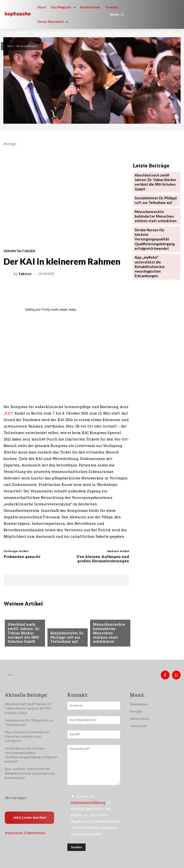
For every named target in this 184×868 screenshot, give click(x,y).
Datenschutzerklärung (88, 801)
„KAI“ (8, 413)
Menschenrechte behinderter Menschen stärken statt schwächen (109, 636)
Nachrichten (19, 619)
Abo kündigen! (16, 796)
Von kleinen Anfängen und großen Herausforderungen (103, 559)
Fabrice (25, 274)
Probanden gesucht (22, 556)
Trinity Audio (50, 310)
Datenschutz (36, 831)
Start (10, 46)
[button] (117, 14)
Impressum (14, 831)
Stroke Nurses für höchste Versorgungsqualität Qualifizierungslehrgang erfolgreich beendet (155, 226)
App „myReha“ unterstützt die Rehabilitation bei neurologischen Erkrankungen (155, 246)
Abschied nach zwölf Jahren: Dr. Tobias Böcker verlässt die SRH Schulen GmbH (22, 634)
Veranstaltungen (27, 46)
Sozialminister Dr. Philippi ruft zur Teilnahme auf (66, 638)
